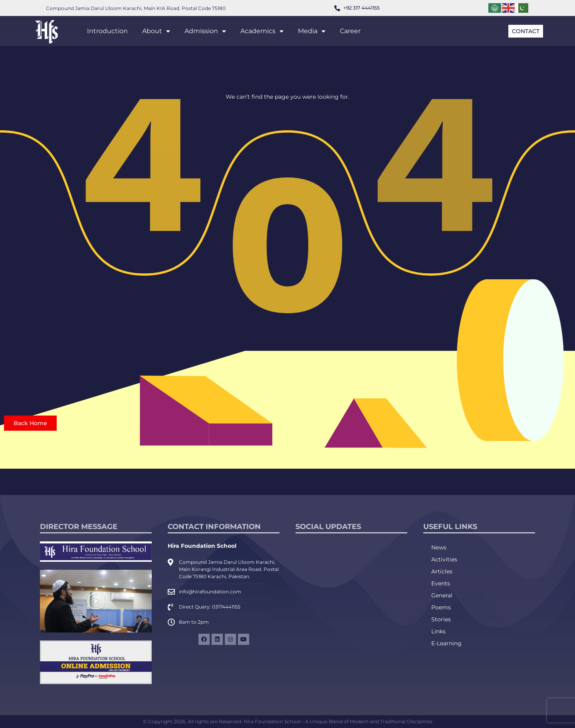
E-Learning (446, 643)
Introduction (107, 31)
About (156, 31)
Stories (441, 619)
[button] (96, 601)
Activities (444, 559)
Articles (442, 571)
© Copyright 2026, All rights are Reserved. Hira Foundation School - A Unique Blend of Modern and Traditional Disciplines (288, 721)
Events (441, 583)
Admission (205, 31)
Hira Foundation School (202, 546)
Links (438, 631)
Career (350, 31)
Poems (441, 607)
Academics (262, 31)
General (442, 595)
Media (312, 31)
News (439, 547)
